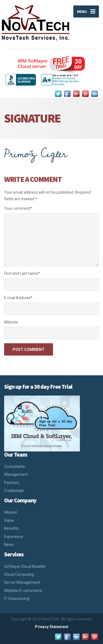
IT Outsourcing (17, 599)
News (9, 545)
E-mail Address (18, 298)
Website (11, 322)
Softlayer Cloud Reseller (25, 566)
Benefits (11, 528)
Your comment (18, 208)
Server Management (22, 582)
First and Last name (22, 273)
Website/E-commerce (23, 591)
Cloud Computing (19, 574)
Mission (11, 512)
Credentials (14, 491)
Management (16, 474)
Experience (14, 537)
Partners (12, 483)
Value (9, 520)
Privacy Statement (52, 627)
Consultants (15, 466)
